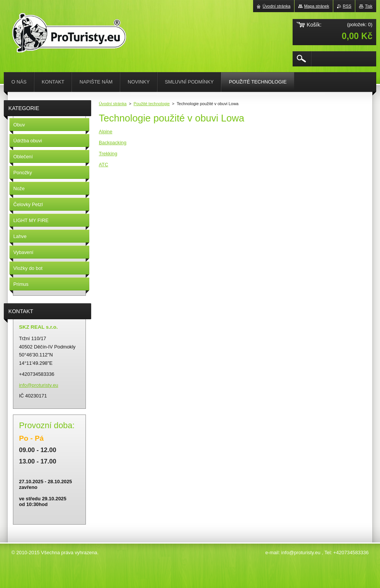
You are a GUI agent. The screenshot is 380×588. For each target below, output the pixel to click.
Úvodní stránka (113, 104)
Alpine (106, 132)
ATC (104, 165)
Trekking (108, 154)
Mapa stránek (317, 6)
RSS (347, 6)
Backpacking (113, 143)
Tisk (369, 6)
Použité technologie (152, 104)
